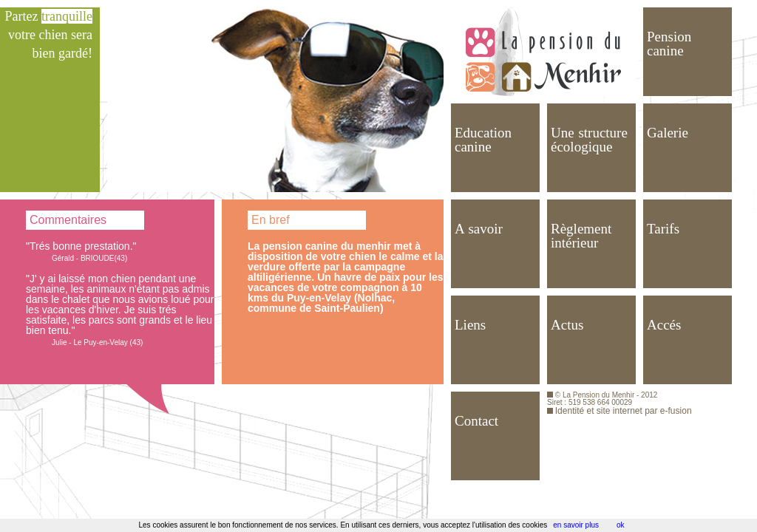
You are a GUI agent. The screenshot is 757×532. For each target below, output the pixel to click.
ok (621, 525)
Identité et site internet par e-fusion (624, 411)
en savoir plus (576, 525)
